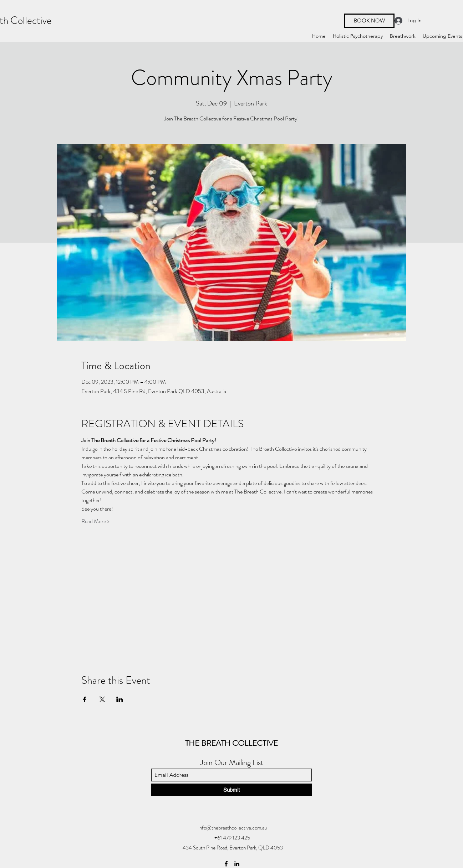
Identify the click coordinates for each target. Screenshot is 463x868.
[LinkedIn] (237, 864)
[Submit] (231, 790)
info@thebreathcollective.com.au (233, 828)
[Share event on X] (102, 699)
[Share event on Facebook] (85, 699)
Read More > (95, 521)
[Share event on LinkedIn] (120, 699)
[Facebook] (226, 864)
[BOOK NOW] (369, 21)
